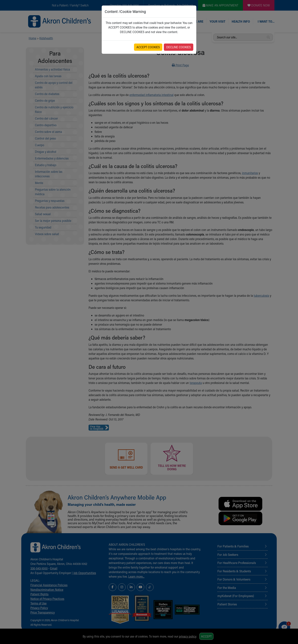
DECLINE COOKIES (179, 47)
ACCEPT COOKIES (148, 47)
